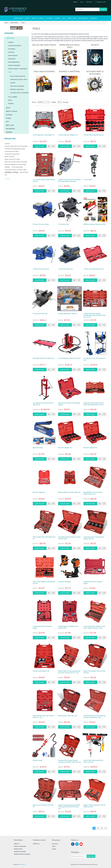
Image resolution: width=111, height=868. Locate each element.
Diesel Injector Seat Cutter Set (68, 716)
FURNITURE (11, 52)
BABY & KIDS (72, 18)
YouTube (81, 844)
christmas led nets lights (12, 151)
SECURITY (13, 83)
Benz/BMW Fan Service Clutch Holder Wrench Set (93, 493)
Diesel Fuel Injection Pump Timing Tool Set (94, 672)
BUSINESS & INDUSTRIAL (17, 89)
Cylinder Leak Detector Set (41, 671)
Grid (103, 102)
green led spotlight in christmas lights (15, 164)
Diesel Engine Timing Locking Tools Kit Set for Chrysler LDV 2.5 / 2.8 (69, 672)
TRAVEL (10, 100)
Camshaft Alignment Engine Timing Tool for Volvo (69, 538)
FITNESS (58, 18)
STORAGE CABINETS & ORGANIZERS (17, 69)
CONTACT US (36, 844)
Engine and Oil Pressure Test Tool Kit (43, 806)
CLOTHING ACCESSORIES (15, 46)
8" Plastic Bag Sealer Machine (67, 314)
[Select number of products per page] (60, 102)
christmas (7, 143)
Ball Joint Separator (39, 492)
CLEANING (11, 42)
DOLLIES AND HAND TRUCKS (18, 76)
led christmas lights (17, 167)
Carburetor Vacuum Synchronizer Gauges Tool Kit (94, 538)
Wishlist (54, 849)
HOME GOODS (18, 18)
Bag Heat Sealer (38, 448)
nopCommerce (22, 864)
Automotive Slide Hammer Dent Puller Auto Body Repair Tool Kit (93, 404)
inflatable (7, 167)
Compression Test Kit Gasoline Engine (93, 583)
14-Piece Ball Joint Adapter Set (68, 135)
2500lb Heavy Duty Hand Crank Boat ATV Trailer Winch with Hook (70, 180)
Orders (54, 846)
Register (75, 2)
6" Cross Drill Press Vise (40, 314)
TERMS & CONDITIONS (20, 846)
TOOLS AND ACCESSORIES (17, 86)
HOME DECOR (12, 59)
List (106, 102)
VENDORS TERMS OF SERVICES (22, 854)
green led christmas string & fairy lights (16, 162)
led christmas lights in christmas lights (16, 170)
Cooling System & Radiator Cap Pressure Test (68, 627)
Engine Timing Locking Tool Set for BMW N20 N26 (94, 806)
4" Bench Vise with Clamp (41, 224)
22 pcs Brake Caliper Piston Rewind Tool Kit (44, 180)
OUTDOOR (49, 18)
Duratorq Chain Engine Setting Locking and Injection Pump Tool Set (70, 761)
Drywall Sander (38, 760)
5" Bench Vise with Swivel (41, 269)
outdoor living (11, 172)
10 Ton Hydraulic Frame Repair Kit (43, 135)
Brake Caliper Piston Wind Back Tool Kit (44, 538)
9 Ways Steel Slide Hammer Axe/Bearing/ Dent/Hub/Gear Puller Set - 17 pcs (95, 315)
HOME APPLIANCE (13, 56)
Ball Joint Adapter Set (65, 448)
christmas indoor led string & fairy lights (16, 146)
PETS (64, 18)
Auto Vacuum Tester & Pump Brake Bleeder (69, 404)
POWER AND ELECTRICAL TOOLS (19, 80)
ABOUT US (17, 844)
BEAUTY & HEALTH (38, 18)
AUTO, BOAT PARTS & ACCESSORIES (20, 93)
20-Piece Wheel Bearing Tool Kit (94, 135)
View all (7, 179)
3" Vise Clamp (88, 180)
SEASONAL (94, 18)
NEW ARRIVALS (83, 18)
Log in (82, 2)
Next (106, 828)
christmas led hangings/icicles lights (15, 149)
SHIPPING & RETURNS (20, 852)
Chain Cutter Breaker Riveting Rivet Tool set (44, 583)
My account (55, 844)
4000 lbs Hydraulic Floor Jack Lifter (95, 224)
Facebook (73, 844)
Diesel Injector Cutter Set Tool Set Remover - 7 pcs (43, 717)
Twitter (77, 844)
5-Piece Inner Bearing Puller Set (94, 269)
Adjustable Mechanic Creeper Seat (43, 358)
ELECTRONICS (12, 49)
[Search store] (87, 9)
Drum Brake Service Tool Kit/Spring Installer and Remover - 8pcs (95, 717)
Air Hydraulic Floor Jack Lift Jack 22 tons (95, 359)
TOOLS (10, 72)
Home (6, 23)
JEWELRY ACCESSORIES (14, 65)
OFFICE (27, 18)
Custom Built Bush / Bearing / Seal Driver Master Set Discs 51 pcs (94, 627)
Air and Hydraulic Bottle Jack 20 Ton (69, 358)
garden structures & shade (12, 159)
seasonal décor (24, 172)
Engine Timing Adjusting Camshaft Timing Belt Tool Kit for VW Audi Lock (69, 807)
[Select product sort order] (44, 102)
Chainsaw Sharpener (65, 582)
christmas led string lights (12, 154)
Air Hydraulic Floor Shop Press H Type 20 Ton (43, 404)
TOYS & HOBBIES (13, 97)
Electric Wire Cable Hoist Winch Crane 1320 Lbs (93, 761)
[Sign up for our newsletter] (79, 856)
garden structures (10, 157)
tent (6, 175)
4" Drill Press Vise (64, 224)
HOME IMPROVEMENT (14, 62)
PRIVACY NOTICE (18, 849)
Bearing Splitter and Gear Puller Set (69, 492)
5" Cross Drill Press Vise (65, 269)
